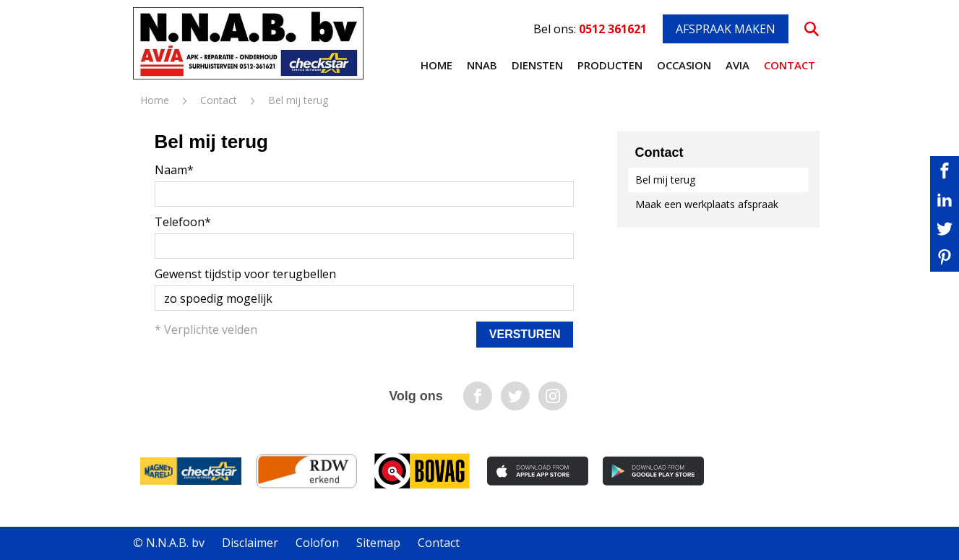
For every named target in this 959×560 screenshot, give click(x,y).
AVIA (737, 65)
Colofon (317, 543)
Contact (790, 65)
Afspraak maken (726, 29)
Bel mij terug (665, 180)
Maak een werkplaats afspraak (707, 204)
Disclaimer (250, 543)
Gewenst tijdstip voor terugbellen (245, 274)
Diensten (537, 65)
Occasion (684, 65)
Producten (610, 65)
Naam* (174, 170)
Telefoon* (183, 222)
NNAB (482, 65)
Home (437, 65)
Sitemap (378, 543)
